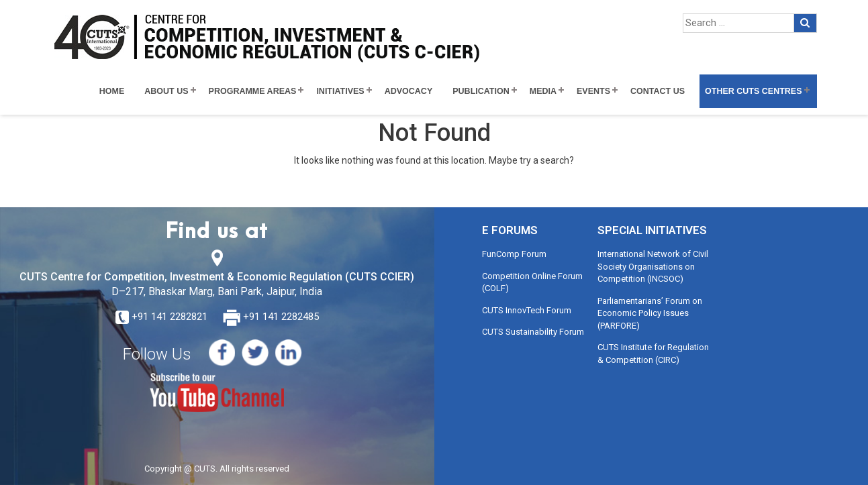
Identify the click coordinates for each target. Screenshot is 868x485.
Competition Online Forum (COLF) (532, 282)
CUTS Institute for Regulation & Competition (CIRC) (653, 354)
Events (593, 91)
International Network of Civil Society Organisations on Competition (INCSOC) (653, 266)
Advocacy (409, 91)
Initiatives (340, 91)
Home (112, 91)
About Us (166, 91)
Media (543, 91)
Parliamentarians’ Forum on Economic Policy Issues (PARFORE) (650, 313)
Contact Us (658, 91)
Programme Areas (253, 91)
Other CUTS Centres (753, 91)
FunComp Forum (514, 254)
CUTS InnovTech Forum (527, 310)
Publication (481, 91)
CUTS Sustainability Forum (533, 332)
